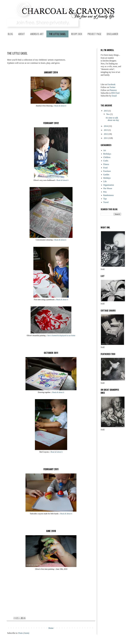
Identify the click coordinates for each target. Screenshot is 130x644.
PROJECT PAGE (94, 34)
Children (107, 157)
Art (105, 150)
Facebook (111, 84)
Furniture (107, 171)
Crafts (106, 161)
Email (114, 96)
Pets (105, 192)
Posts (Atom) (24, 633)
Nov (108, 114)
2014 (106, 126)
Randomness (108, 195)
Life (105, 181)
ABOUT (22, 34)
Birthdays (107, 154)
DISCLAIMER (112, 34)
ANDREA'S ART (37, 34)
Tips (105, 199)
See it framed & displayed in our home (61, 335)
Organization (109, 185)
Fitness (106, 164)
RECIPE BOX (77, 34)
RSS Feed (115, 93)
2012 (106, 134)
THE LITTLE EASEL (57, 34)
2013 (106, 130)
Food (105, 168)
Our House (108, 188)
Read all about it (60, 106)
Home (51, 628)
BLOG (10, 34)
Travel (106, 202)
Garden (106, 175)
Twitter (112, 87)
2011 (106, 138)
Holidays (107, 178)
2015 (106, 111)
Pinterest (113, 90)
